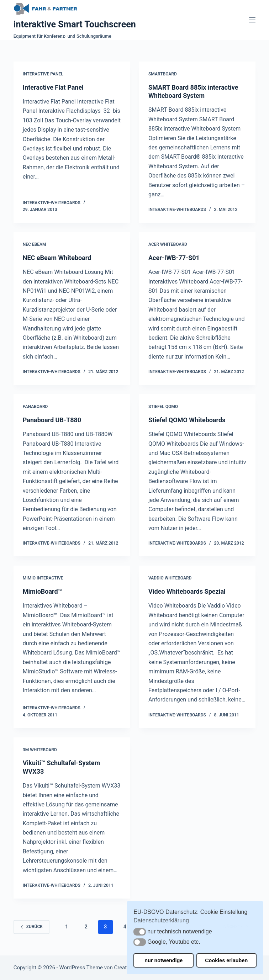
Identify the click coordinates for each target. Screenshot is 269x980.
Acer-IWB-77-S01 (174, 258)
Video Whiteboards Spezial (187, 591)
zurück (31, 927)
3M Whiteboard (40, 750)
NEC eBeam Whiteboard (57, 258)
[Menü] (252, 20)
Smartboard (163, 74)
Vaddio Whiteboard (170, 578)
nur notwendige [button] (163, 960)
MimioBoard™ (42, 591)
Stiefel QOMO (163, 407)
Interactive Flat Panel (53, 87)
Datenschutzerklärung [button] (161, 920)
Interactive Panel (43, 74)
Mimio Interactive (43, 578)
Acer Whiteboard (168, 244)
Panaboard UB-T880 (52, 420)
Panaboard (35, 407)
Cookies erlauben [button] (226, 960)
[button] (140, 932)
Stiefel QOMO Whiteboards (187, 420)
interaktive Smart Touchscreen (75, 24)
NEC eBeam (35, 244)
